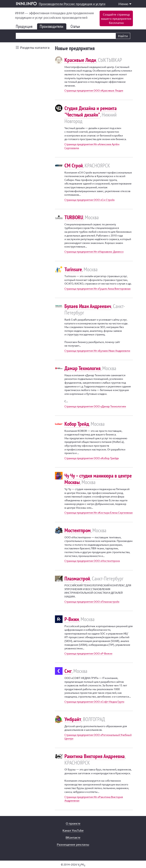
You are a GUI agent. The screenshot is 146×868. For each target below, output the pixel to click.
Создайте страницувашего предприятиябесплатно (116, 18)
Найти (123, 36)
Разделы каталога (35, 47)
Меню (125, 4)
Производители (53, 26)
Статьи (77, 26)
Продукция (26, 26)
